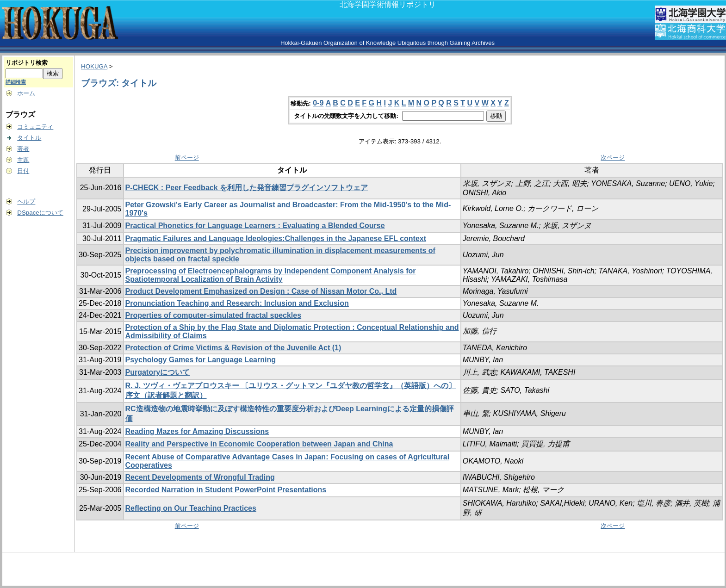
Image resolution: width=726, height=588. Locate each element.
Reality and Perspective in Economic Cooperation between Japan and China (259, 444)
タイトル (29, 138)
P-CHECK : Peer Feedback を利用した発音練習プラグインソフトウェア (247, 188)
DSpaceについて (40, 213)
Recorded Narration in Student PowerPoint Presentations (226, 490)
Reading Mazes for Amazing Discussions (197, 431)
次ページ (613, 158)
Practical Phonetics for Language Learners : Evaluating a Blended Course (255, 226)
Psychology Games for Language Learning (201, 360)
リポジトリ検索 (27, 63)
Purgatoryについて (158, 372)
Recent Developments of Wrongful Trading (200, 477)
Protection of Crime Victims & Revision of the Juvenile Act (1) (233, 348)
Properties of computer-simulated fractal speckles (214, 315)
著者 (23, 149)
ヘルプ (26, 201)
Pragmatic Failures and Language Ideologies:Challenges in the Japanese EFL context (276, 238)
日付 (23, 171)
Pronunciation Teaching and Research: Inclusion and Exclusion (237, 303)
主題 (23, 160)
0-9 (318, 103)
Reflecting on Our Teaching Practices (191, 508)
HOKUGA (94, 66)
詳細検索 (16, 82)
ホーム (26, 93)
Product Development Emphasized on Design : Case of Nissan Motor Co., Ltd (261, 291)
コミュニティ (35, 127)
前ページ (187, 158)
